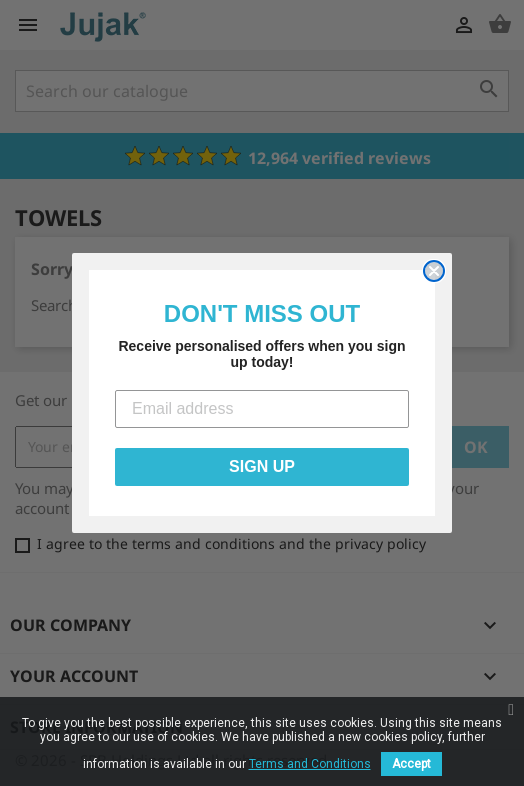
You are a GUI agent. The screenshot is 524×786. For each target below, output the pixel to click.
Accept (411, 764)
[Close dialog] (434, 271)
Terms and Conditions (310, 764)
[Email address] (262, 409)
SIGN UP (262, 466)
